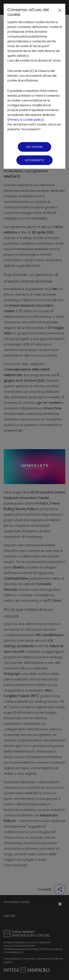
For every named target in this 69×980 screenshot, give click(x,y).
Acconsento (34, 160)
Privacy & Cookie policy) (26, 120)
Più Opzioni (34, 147)
